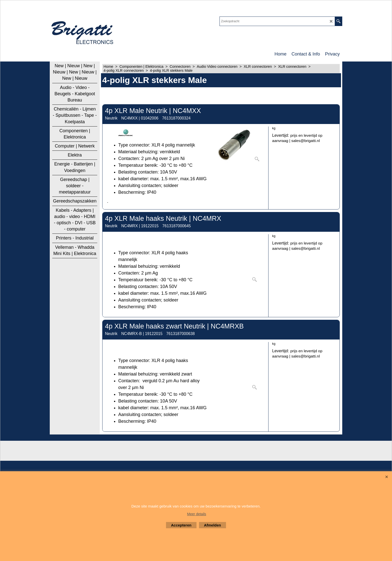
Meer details (196, 514)
